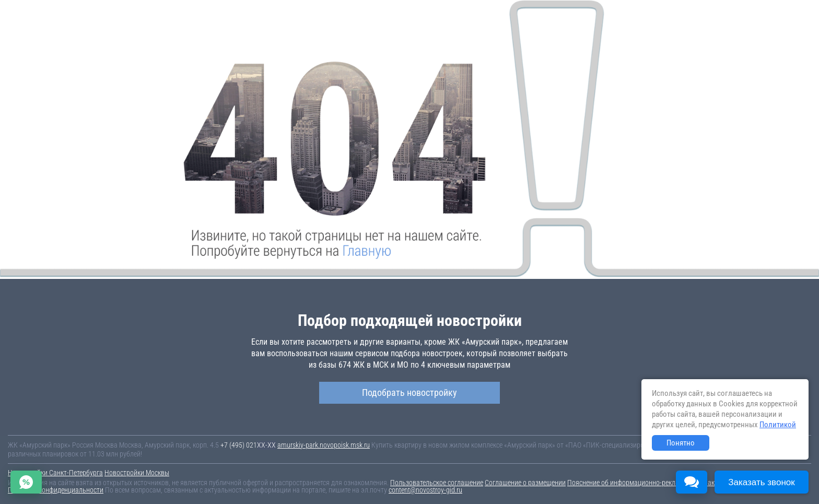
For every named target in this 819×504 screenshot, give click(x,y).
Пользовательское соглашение (437, 483)
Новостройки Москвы (137, 473)
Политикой (778, 425)
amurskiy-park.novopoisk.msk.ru (324, 445)
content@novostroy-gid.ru (425, 490)
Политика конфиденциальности (56, 490)
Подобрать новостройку (409, 392)
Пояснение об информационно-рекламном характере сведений (662, 483)
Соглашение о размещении (525, 483)
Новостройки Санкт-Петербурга (55, 473)
